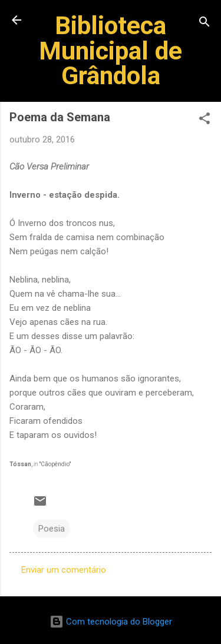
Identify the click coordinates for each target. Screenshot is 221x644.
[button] (204, 120)
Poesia (52, 529)
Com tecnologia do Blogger (111, 622)
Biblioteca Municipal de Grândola (111, 50)
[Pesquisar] (204, 24)
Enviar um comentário (64, 570)
